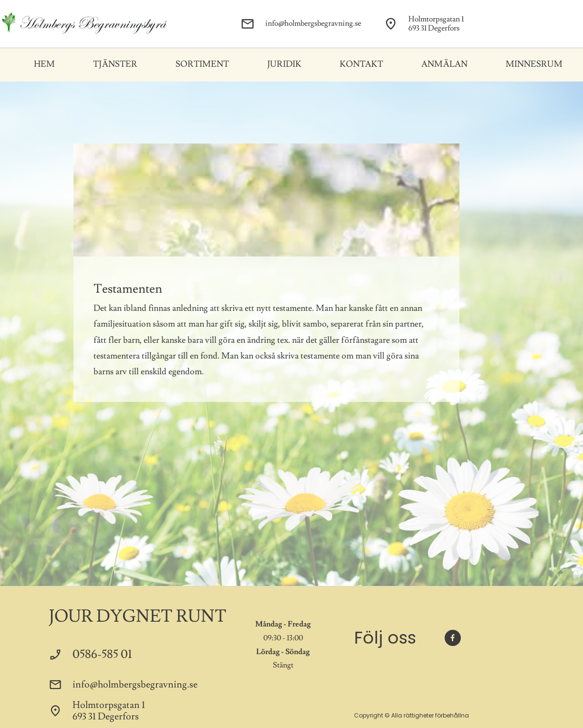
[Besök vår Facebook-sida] (453, 638)
